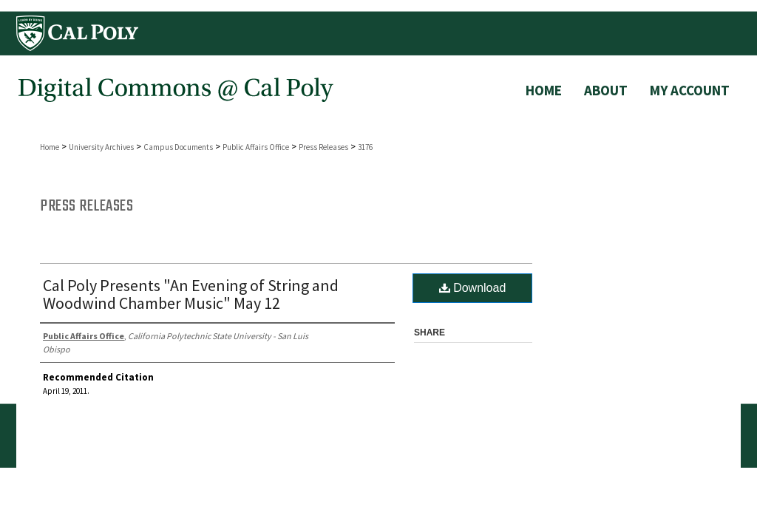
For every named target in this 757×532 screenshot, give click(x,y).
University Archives (101, 147)
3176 (365, 147)
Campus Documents (178, 147)
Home (50, 147)
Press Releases (323, 147)
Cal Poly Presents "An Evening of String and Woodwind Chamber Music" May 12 (191, 294)
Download (473, 288)
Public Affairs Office (256, 147)
